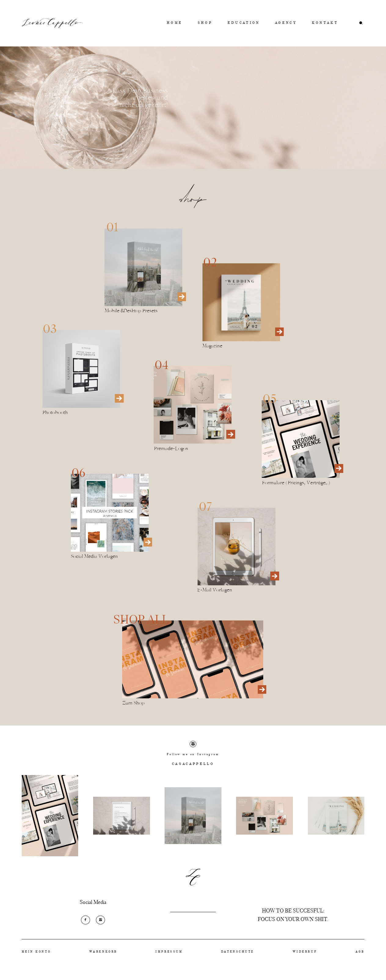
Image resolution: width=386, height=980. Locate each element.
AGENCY (286, 23)
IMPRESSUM (169, 952)
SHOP (205, 23)
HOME (175, 23)
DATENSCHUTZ (238, 952)
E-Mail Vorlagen (215, 590)
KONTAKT (325, 23)
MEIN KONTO (36, 952)
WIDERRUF (305, 952)
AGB (360, 952)
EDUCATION (244, 23)
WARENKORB (103, 952)
